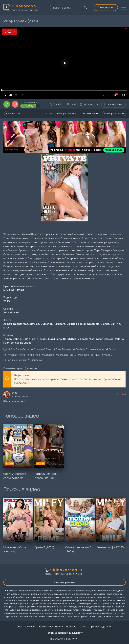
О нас (83, 626)
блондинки (36, 360)
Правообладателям (101, 626)
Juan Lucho (55, 339)
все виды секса (20, 349)
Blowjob (34, 324)
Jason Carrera (105, 339)
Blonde (105, 324)
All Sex (8, 324)
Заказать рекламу (65, 582)
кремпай (35, 355)
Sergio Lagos (23, 343)
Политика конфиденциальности (64, 633)
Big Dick (72, 324)
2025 (7, 301)
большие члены (67, 355)
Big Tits (115, 324)
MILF (6, 328)
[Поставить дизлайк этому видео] (15, 104)
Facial (82, 324)
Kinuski (41, 339)
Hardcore (59, 324)
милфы (108, 355)
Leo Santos (87, 339)
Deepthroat (21, 324)
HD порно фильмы (66, 113)
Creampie (93, 324)
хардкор (49, 355)
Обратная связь (26, 626)
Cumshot (46, 324)
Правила (71, 626)
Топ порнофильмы (114, 113)
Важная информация (51, 626)
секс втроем (63, 349)
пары (112, 349)
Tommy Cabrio (12, 339)
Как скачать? (13, 113)
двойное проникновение (90, 349)
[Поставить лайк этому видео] (7, 104)
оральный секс (43, 349)
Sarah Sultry (71, 339)
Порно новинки (90, 113)
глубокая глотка (16, 355)
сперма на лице (90, 355)
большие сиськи (16, 360)
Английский (11, 312)
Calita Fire (29, 339)
